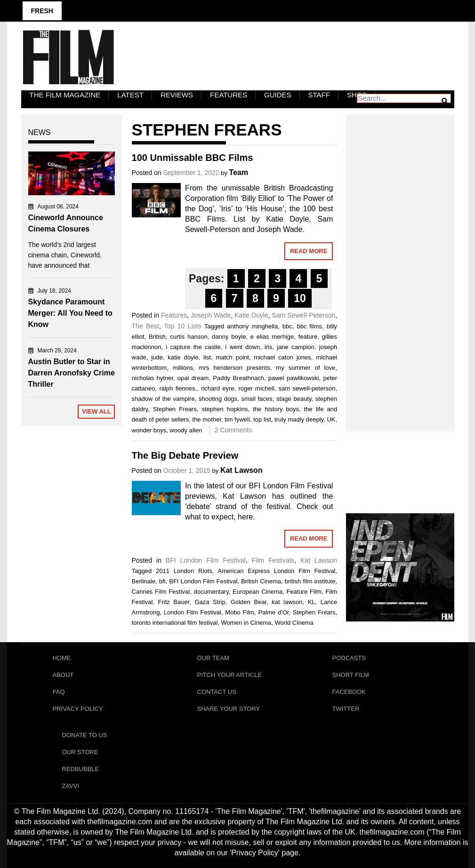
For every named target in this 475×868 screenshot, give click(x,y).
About (63, 675)
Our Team (213, 658)
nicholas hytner (153, 378)
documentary (211, 592)
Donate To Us (85, 735)
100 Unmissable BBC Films (193, 158)
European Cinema (258, 592)
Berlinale (144, 581)
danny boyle (229, 337)
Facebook (349, 692)
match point (232, 357)
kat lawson (287, 602)
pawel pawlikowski (294, 378)
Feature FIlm (304, 592)
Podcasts (349, 658)
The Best (145, 326)
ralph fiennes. (178, 388)
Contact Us (217, 692)
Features (229, 95)
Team (239, 172)
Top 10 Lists (182, 326)
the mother (207, 419)
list (207, 357)
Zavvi (71, 786)
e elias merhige (272, 337)
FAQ (59, 692)
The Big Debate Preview (185, 455)
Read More (309, 251)
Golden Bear (249, 602)
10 (300, 298)
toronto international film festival (175, 623)
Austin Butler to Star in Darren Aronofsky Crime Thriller (72, 373)
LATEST (130, 95)
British (157, 337)
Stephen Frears (175, 409)
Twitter (346, 709)
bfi (162, 581)
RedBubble (81, 769)
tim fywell (237, 419)
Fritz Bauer (174, 602)
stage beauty (294, 399)
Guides (278, 95)
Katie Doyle (251, 315)
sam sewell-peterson (307, 388)
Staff (319, 95)
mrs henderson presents (235, 368)
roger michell (256, 388)
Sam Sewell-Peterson (304, 315)
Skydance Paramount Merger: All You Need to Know (70, 313)
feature (308, 337)
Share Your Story (229, 709)
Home (62, 658)
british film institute (310, 581)
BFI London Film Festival (206, 560)
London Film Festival (193, 612)
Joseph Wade (211, 315)
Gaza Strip (210, 602)
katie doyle (183, 357)
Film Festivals (273, 560)
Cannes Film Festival (161, 592)
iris (269, 347)
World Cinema (294, 623)
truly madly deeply (299, 419)
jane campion (296, 347)
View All (97, 411)
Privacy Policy (78, 709)
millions (183, 368)
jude (157, 357)
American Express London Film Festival (276, 571)
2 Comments (233, 430)
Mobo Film (240, 612)
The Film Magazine (65, 95)
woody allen (186, 430)
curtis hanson (189, 337)
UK (331, 419)
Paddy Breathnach (238, 378)
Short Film (351, 675)
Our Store (80, 752)
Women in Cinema (246, 623)
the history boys (276, 409)
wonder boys (149, 430)
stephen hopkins (225, 409)
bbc (287, 326)
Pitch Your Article (230, 675)
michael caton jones (282, 357)
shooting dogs (218, 399)
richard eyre (217, 388)
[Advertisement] (400, 263)
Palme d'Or (273, 612)
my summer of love (306, 368)
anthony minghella (252, 326)
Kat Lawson (242, 470)
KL (312, 602)
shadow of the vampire (163, 399)
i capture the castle (193, 347)
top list (262, 419)
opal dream (193, 378)
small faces (257, 399)
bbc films (309, 326)
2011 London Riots (184, 571)
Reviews (177, 95)
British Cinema (261, 581)
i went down (243, 347)
